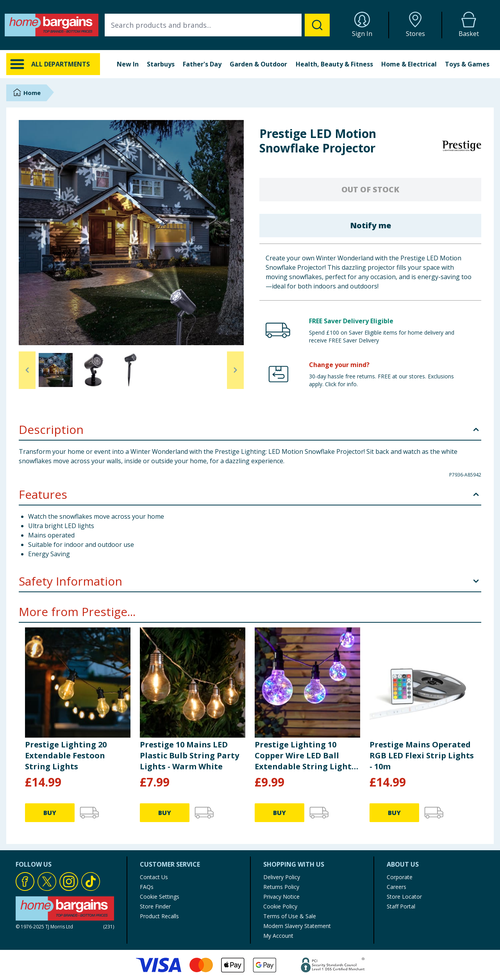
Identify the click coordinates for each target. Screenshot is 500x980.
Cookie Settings (160, 897)
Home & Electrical (409, 64)
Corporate (400, 877)
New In (128, 64)
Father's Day (202, 64)
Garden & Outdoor (258, 64)
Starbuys (161, 64)
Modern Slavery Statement (297, 926)
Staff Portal (401, 906)
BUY (50, 813)
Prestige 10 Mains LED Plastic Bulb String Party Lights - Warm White (189, 755)
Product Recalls (159, 916)
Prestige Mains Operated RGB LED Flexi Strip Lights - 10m (422, 755)
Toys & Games (467, 64)
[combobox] (217, 25)
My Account (278, 936)
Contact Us (154, 877)
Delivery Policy (282, 877)
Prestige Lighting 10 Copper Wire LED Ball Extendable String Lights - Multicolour (307, 756)
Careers (396, 887)
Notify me (371, 225)
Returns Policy (281, 887)
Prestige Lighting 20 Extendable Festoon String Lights (66, 755)
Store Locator (404, 897)
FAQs (147, 887)
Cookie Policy (280, 906)
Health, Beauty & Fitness (334, 64)
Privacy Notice (281, 897)
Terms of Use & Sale (290, 916)
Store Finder (155, 906)
